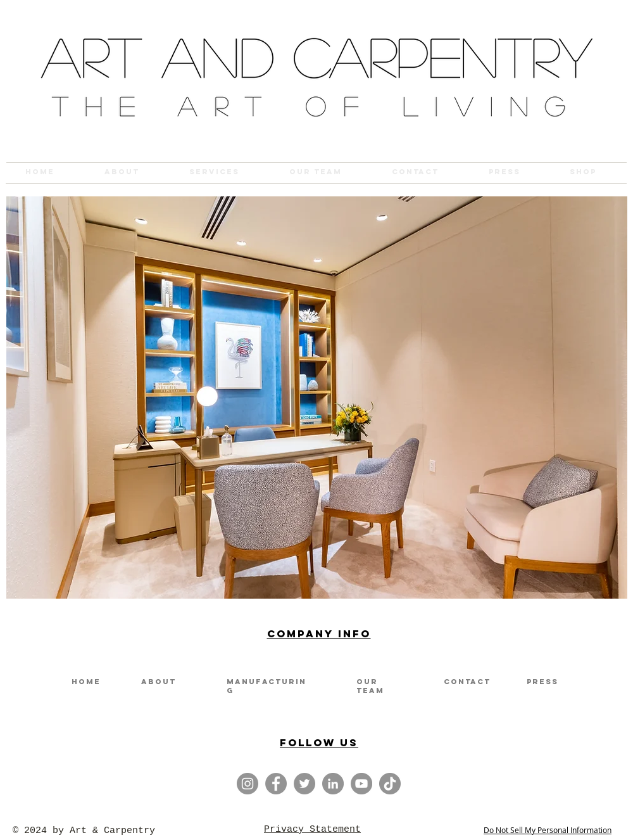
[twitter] (304, 784)
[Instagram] (248, 784)
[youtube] (361, 784)
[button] (317, 398)
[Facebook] (276, 784)
